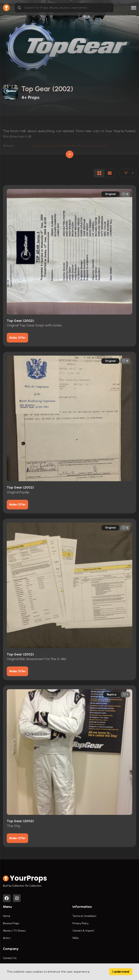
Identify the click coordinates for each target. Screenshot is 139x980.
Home (7, 916)
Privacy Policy (80, 924)
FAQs (76, 938)
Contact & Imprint (83, 931)
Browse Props (11, 924)
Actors (7, 938)
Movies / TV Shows (14, 931)
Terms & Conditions (84, 916)
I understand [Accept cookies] (121, 972)
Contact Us (10, 958)
